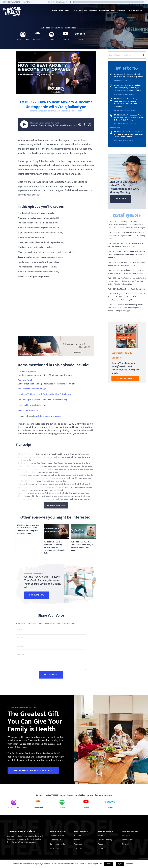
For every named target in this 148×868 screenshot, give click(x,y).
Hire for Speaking (105, 840)
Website (39, 417)
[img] (90, 125)
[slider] (109, 2)
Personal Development (72, 111)
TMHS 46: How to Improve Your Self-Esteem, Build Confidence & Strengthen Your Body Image (28, 529)
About (74, 11)
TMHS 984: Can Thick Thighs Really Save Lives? (126, 289)
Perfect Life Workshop (28, 411)
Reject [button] (120, 864)
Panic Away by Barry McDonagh (32, 389)
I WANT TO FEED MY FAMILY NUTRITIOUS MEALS (33, 771)
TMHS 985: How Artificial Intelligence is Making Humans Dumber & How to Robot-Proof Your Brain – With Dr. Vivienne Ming (127, 281)
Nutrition (118, 110)
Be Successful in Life (58, 844)
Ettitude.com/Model (27, 372)
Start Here (64, 11)
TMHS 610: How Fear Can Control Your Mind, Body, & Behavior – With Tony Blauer (82, 546)
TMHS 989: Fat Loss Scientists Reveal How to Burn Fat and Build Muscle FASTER (126, 245)
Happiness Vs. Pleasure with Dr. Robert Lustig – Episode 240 (44, 394)
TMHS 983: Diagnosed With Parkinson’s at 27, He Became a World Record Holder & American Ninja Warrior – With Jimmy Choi (127, 297)
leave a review (103, 795)
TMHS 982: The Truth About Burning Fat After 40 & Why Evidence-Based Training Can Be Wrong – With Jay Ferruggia (126, 308)
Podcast (83, 11)
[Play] (70, 2)
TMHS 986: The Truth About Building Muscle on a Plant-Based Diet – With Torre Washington (127, 272)
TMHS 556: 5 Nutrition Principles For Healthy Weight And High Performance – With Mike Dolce (55, 547)
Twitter (48, 417)
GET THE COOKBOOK (125, 378)
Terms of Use (127, 840)
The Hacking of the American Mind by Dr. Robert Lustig (42, 400)
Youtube (77, 835)
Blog (113, 11)
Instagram (56, 417)
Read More (130, 864)
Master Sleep (55, 848)
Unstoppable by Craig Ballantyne (32, 405)
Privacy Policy (128, 844)
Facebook (78, 844)
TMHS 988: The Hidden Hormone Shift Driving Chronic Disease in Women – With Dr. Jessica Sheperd (126, 254)
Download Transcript (56, 505)
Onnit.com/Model (26, 380)
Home (55, 11)
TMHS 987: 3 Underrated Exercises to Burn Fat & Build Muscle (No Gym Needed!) (126, 264)
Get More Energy (57, 835)
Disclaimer (126, 835)
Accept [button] (109, 864)
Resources (104, 11)
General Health (55, 111)
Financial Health (121, 124)
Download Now (37, 595)
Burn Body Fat (56, 840)
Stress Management (39, 111)
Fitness (117, 94)
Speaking (93, 11)
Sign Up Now (120, 199)
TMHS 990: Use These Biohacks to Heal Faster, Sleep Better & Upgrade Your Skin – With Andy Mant (126, 236)
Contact (121, 11)
